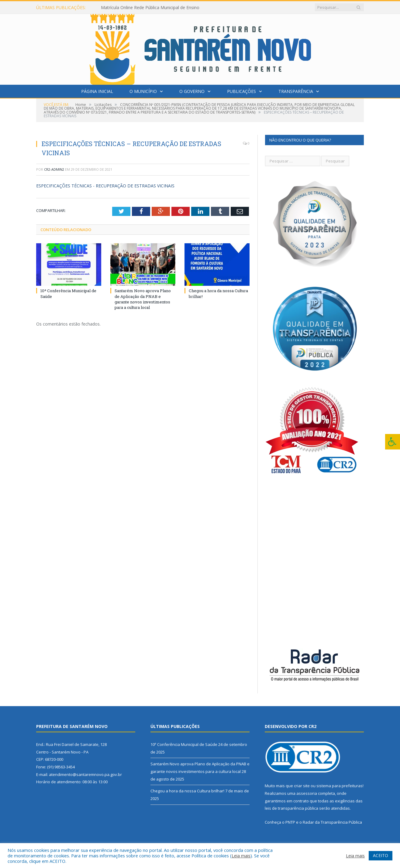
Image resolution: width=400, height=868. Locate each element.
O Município (143, 91)
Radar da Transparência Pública (332, 822)
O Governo (192, 91)
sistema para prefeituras (340, 786)
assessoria (307, 793)
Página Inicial (97, 91)
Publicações (241, 91)
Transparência (296, 91)
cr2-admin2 (54, 169)
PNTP (290, 822)
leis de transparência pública (291, 808)
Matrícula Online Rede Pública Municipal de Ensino (150, 8)
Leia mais (241, 856)
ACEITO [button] (381, 855)
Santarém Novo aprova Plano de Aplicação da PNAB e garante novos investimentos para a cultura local (143, 299)
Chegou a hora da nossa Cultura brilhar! (187, 791)
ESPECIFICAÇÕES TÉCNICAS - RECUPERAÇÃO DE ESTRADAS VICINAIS (105, 186)
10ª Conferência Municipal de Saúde (184, 744)
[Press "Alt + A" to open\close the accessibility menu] (393, 442)
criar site (302, 786)
